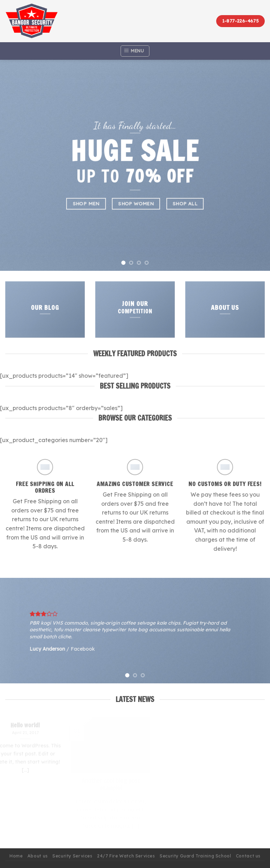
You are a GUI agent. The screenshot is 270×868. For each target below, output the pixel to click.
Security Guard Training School (195, 856)
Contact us (248, 856)
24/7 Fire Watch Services (126, 856)
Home (16, 856)
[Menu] (135, 51)
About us (38, 856)
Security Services (72, 856)
